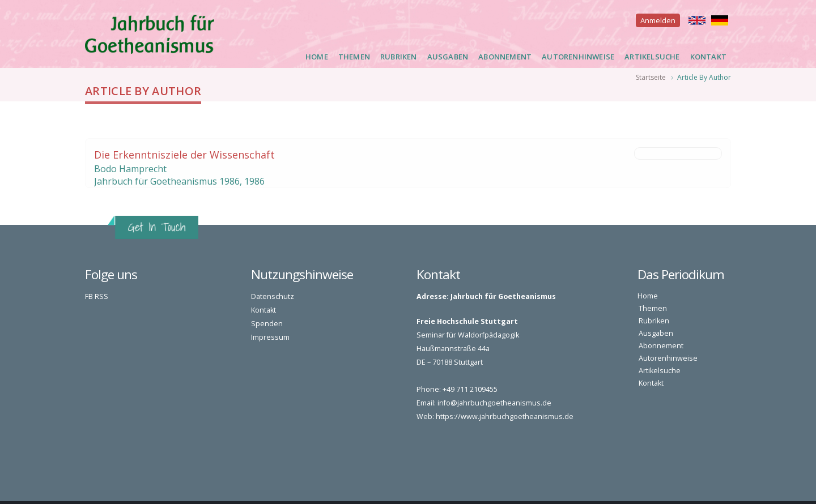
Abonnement (505, 57)
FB (89, 296)
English (697, 20)
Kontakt (708, 57)
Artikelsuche (652, 57)
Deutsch (720, 20)
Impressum (270, 337)
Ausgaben (448, 57)
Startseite (651, 77)
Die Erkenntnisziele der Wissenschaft (184, 155)
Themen (354, 57)
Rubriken (399, 57)
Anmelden (658, 20)
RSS (101, 296)
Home (317, 57)
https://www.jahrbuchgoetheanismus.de (505, 417)
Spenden (267, 324)
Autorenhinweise (578, 57)
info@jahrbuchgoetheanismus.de (494, 403)
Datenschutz (273, 296)
